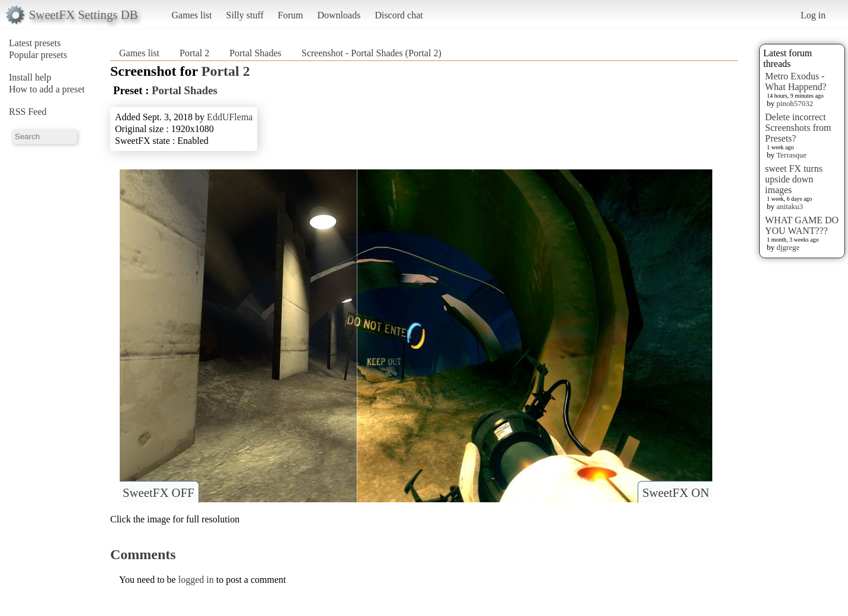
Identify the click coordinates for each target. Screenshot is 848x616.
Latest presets (35, 43)
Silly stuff (245, 15)
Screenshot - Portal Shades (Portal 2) (372, 53)
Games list (192, 15)
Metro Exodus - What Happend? (796, 81)
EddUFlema (230, 117)
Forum (291, 15)
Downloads (339, 15)
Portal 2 (194, 53)
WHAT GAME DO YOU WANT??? (802, 225)
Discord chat (399, 15)
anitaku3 (790, 206)
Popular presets (38, 55)
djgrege (788, 247)
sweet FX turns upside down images (794, 179)
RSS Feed (28, 112)
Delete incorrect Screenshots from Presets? (798, 128)
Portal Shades (255, 53)
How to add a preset (47, 89)
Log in (813, 15)
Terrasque (791, 155)
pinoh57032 (795, 103)
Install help (30, 77)
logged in (196, 580)
